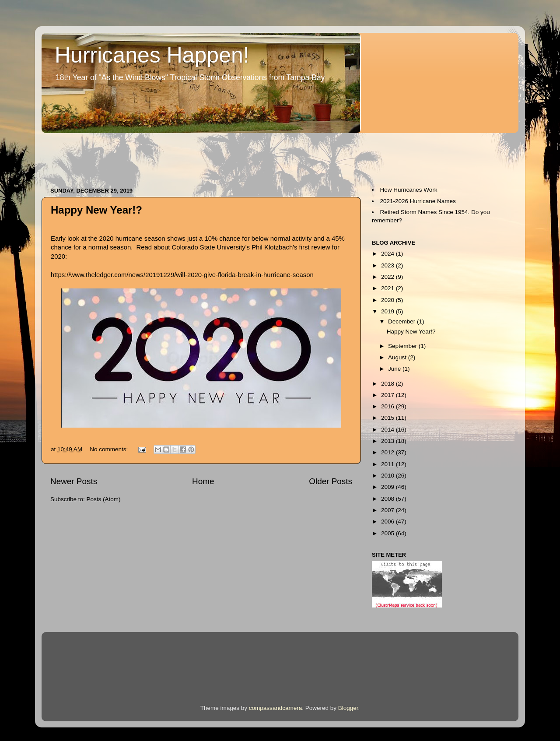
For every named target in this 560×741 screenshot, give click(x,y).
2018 (388, 384)
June (395, 369)
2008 (388, 499)
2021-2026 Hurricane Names (418, 201)
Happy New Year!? (96, 210)
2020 (388, 300)
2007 (388, 510)
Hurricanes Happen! (152, 55)
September (403, 346)
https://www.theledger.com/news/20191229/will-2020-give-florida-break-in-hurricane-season (182, 275)
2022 (388, 277)
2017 (388, 395)
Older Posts (331, 481)
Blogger (348, 708)
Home (203, 481)
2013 (388, 441)
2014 (388, 430)
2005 (388, 533)
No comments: (110, 449)
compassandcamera (276, 708)
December (402, 321)
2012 (388, 452)
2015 (388, 418)
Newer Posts (74, 481)
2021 (388, 288)
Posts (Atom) (104, 499)
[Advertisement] (201, 156)
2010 (388, 476)
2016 (388, 406)
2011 (388, 464)
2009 (388, 487)
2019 (388, 311)
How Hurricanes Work (409, 190)
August (398, 357)
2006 (388, 522)
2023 (388, 265)
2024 (388, 254)
